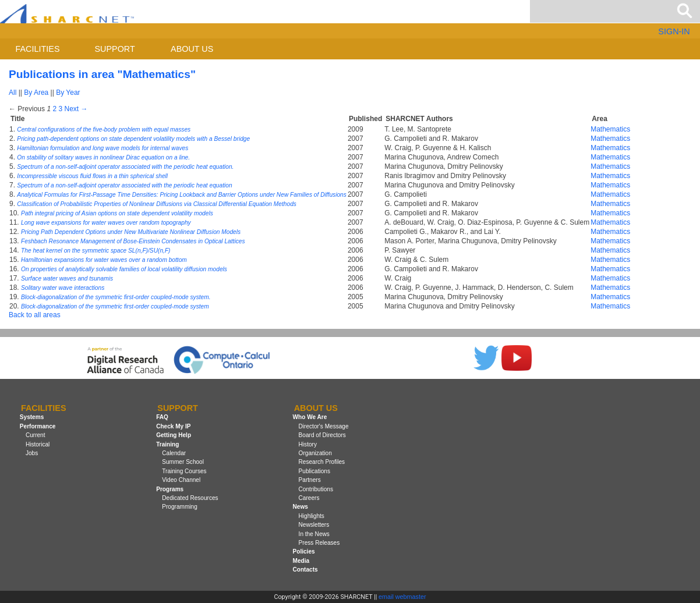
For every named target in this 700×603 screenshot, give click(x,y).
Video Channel (181, 480)
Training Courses (184, 471)
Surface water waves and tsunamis (67, 279)
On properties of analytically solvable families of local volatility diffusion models (124, 269)
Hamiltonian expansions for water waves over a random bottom (104, 260)
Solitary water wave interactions (63, 288)
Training (167, 444)
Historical (38, 444)
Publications (314, 471)
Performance (38, 426)
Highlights (312, 516)
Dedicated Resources (190, 498)
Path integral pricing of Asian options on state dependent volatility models (117, 213)
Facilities (38, 49)
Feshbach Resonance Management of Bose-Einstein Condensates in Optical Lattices (133, 241)
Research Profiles (322, 462)
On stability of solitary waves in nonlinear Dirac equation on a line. (103, 157)
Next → (76, 109)
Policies (304, 551)
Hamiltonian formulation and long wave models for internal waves (102, 148)
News (300, 507)
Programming (180, 507)
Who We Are (310, 418)
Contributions (316, 489)
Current (36, 435)
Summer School (183, 462)
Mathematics (610, 129)
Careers (309, 498)
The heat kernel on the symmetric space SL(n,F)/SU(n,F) (96, 251)
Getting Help (174, 435)
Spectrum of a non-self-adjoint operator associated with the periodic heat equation (124, 185)
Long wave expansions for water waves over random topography (106, 223)
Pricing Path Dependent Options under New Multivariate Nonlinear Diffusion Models (131, 232)
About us (192, 49)
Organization (315, 453)
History (308, 444)
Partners (310, 480)
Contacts (305, 570)
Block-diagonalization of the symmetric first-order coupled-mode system (115, 306)
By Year (68, 93)
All (13, 93)
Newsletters (314, 525)
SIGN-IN (674, 31)
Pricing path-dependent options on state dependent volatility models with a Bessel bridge (133, 139)
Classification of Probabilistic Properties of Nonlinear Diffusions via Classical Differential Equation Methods (157, 204)
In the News (314, 534)
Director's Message (324, 426)
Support (114, 49)
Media (301, 561)
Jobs (32, 453)
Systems (32, 418)
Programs (170, 489)
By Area (36, 93)
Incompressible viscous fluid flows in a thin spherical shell (92, 176)
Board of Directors (322, 435)
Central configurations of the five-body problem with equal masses (104, 130)
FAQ (162, 418)
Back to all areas (35, 315)
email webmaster (402, 597)
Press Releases (319, 543)
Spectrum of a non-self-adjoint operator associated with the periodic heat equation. (125, 167)
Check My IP (173, 426)
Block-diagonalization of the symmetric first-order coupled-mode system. (116, 297)
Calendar (174, 453)
